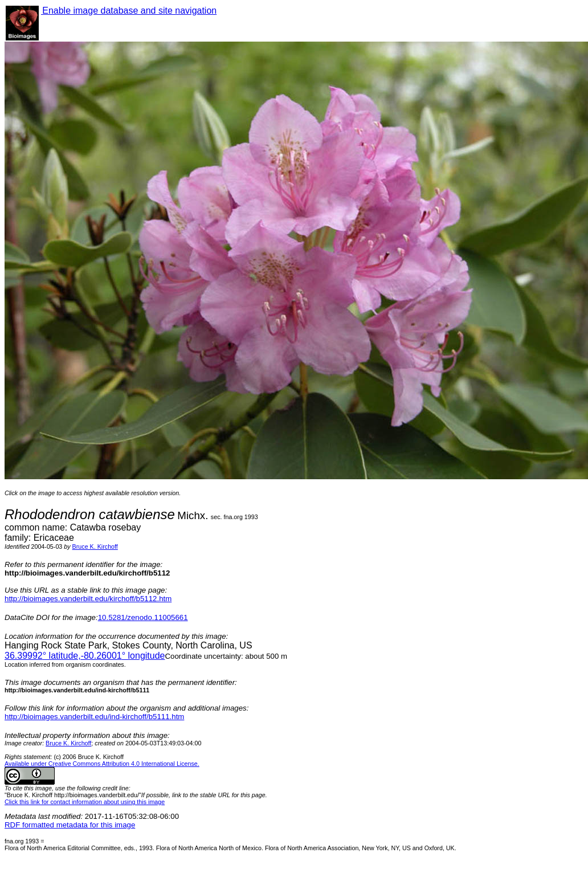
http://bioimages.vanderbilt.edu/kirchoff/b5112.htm (88, 599)
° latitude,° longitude (85, 656)
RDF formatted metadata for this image (70, 825)
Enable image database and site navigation (129, 11)
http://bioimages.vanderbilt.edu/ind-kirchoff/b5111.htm (94, 717)
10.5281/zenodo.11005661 (143, 617)
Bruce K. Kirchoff (95, 546)
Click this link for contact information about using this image (85, 802)
